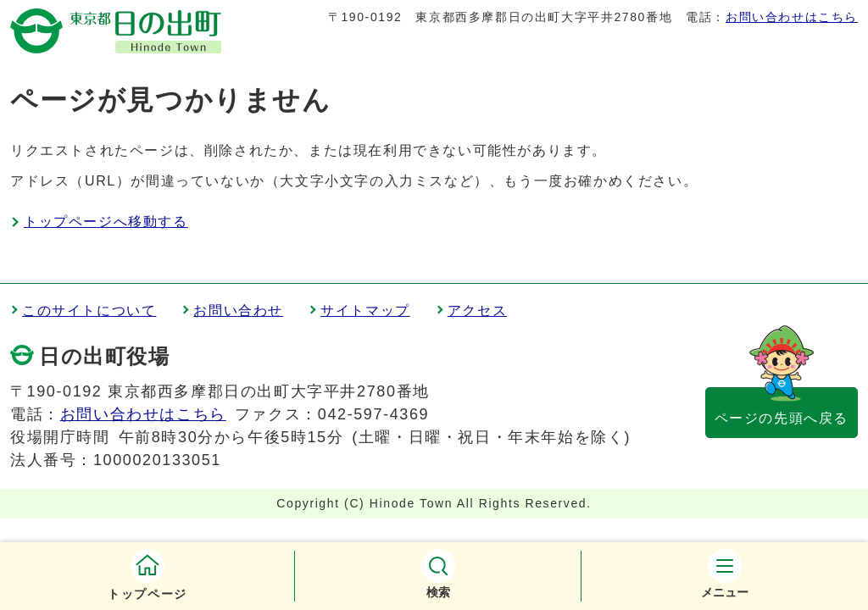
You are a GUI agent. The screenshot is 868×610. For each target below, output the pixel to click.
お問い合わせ (238, 311)
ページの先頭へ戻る (782, 418)
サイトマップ (365, 311)
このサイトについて (89, 311)
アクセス (477, 311)
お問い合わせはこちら (792, 17)
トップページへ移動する (106, 222)
